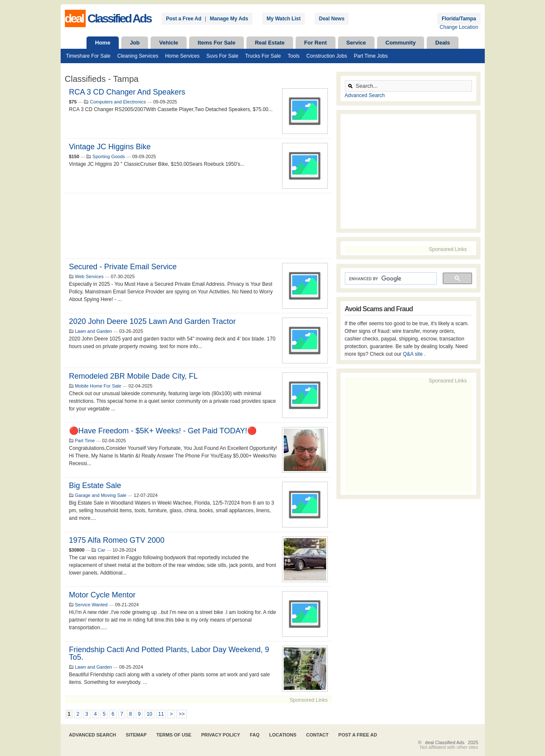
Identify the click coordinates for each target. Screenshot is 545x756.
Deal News (332, 19)
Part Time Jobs (371, 56)
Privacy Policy (221, 735)
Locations (283, 735)
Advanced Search (365, 95)
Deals (443, 43)
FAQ (255, 735)
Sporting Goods (109, 156)
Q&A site (414, 354)
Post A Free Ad (358, 735)
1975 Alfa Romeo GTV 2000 (117, 540)
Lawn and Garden (94, 331)
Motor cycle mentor (102, 595)
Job (135, 43)
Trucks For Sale (263, 56)
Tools (293, 56)
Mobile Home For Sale (98, 386)
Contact (317, 735)
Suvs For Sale (222, 56)
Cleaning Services (138, 56)
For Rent (315, 43)
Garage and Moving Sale (101, 495)
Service (356, 43)
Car (101, 550)
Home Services (182, 56)
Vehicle (169, 43)
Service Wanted (91, 605)
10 (150, 714)
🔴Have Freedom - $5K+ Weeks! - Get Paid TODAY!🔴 (163, 431)
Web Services (89, 276)
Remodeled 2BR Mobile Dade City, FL (134, 376)
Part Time (85, 441)
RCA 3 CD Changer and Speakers (127, 92)
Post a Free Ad (184, 19)
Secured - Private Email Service (123, 267)
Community (401, 43)
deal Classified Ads (445, 742)
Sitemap (136, 735)
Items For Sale (217, 43)
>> (182, 714)
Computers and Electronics (118, 102)
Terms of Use (174, 735)
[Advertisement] (198, 226)
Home (103, 43)
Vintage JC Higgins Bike (110, 147)
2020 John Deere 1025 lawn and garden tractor (152, 321)
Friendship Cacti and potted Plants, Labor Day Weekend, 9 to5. (169, 653)
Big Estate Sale (95, 485)
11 (161, 714)
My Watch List (283, 19)
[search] (390, 279)
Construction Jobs (327, 56)
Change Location (459, 27)
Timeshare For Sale (88, 56)
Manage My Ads (229, 19)
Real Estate (270, 43)
